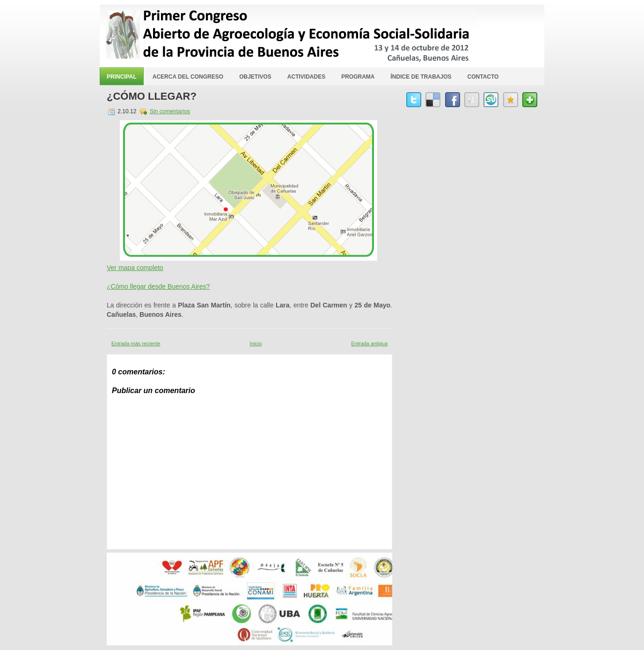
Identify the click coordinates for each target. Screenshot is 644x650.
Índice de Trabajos (421, 77)
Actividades (306, 77)
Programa (358, 77)
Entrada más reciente (136, 343)
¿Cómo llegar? (152, 96)
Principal (122, 77)
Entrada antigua (369, 343)
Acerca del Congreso (188, 77)
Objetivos (255, 77)
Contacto (483, 77)
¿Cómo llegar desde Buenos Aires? (158, 286)
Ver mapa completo (135, 268)
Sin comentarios (170, 111)
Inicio (256, 343)
